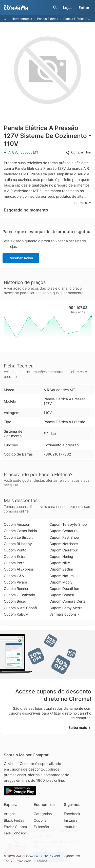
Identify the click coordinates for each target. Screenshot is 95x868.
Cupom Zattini (61, 569)
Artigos (10, 814)
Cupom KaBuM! (17, 614)
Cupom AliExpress (19, 569)
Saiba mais (80, 727)
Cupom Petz (14, 563)
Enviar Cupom (15, 827)
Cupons (40, 820)
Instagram (72, 820)
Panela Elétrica (48, 19)
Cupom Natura (62, 576)
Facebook (72, 814)
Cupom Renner (16, 588)
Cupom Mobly (61, 582)
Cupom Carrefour (64, 550)
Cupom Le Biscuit (18, 537)
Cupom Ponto (15, 550)
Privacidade (23, 861)
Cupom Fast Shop (64, 537)
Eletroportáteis (22, 19)
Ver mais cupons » (64, 614)
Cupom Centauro (63, 531)
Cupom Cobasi (62, 595)
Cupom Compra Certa (68, 601)
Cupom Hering (61, 556)
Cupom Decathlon (64, 588)
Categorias (43, 814)
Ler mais (82, 203)
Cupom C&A (14, 576)
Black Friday (14, 820)
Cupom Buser (15, 601)
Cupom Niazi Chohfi (20, 608)
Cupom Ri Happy (18, 544)
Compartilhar (78, 152)
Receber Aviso (21, 258)
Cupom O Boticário (19, 595)
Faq (6, 861)
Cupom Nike (60, 563)
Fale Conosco (15, 833)
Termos (42, 861)
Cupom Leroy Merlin (66, 608)
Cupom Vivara (15, 582)
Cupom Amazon (17, 524)
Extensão (41, 827)
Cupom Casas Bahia (20, 531)
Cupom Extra (15, 556)
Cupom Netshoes (64, 544)
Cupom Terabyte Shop (68, 524)
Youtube (71, 827)
